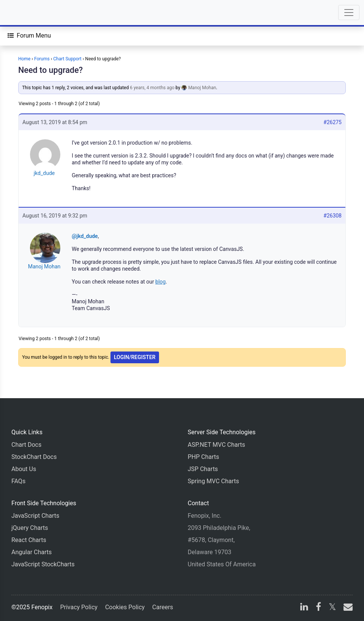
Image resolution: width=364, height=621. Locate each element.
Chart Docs (26, 445)
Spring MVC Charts (214, 481)
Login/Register (135, 357)
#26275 (332, 122)
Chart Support (67, 59)
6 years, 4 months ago (152, 88)
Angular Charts (32, 552)
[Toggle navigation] (349, 13)
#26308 (332, 216)
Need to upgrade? (50, 70)
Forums (42, 59)
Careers (163, 607)
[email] (347, 608)
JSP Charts (203, 469)
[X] (332, 608)
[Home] (27, 13)
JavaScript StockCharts (43, 564)
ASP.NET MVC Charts (217, 445)
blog (160, 282)
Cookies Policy (125, 607)
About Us (24, 469)
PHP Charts (204, 457)
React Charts (29, 540)
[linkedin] (304, 608)
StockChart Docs (34, 457)
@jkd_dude (85, 236)
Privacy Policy (79, 607)
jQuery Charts (30, 528)
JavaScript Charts (35, 516)
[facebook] (318, 608)
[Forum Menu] (29, 36)
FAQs (18, 481)
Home (24, 59)
